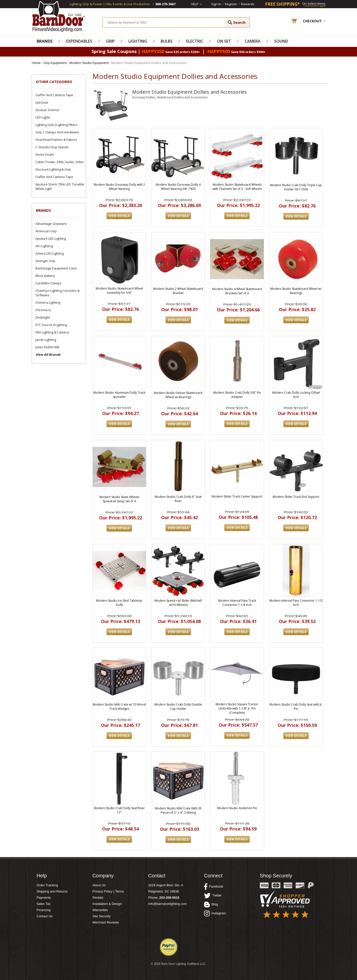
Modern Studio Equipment (89, 63)
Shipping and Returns (52, 891)
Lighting (138, 41)
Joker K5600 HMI (47, 347)
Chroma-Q (43, 310)
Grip (110, 41)
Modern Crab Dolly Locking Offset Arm (296, 395)
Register (231, 4)
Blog (211, 904)
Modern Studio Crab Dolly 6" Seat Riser (178, 499)
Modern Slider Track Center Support (237, 496)
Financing (44, 910)
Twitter (213, 895)
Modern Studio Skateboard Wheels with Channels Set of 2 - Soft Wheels (237, 187)
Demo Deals (45, 154)
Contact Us (45, 916)
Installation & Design (107, 904)
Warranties (100, 910)
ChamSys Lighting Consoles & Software (58, 293)
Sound (281, 41)
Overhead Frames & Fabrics (56, 140)
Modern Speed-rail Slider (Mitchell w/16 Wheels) (178, 603)
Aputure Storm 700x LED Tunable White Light (60, 186)
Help (195, 4)
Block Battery (45, 276)
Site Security (102, 916)
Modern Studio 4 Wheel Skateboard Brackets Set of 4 (237, 291)
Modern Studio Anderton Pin (237, 808)
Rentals (98, 898)
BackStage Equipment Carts (56, 268)
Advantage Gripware (51, 224)
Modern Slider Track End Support (296, 497)
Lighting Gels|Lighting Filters (56, 125)
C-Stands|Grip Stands (52, 147)
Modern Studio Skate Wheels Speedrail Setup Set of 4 (119, 499)
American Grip (46, 231)
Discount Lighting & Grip (53, 169)
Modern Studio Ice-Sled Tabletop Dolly (119, 603)
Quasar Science (47, 110)
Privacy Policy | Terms (108, 891)
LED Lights (43, 117)
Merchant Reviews (106, 922)
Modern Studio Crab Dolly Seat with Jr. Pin (296, 707)
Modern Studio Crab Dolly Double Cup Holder (178, 707)
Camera (253, 41)
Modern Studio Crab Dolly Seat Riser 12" (119, 810)
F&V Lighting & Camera (52, 332)
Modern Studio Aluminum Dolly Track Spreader (119, 395)
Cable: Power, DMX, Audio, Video (60, 162)
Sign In (216, 4)
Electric (195, 41)
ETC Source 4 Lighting (51, 325)
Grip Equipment (55, 63)
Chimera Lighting (48, 302)
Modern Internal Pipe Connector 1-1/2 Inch (296, 603)
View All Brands (48, 355)
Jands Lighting (46, 340)
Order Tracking (47, 885)
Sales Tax (44, 904)
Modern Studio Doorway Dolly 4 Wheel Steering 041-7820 (178, 187)
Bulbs (167, 41)
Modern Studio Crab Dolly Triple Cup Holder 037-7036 (296, 187)
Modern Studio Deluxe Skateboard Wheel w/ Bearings (178, 395)
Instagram (215, 913)
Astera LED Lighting (50, 253)
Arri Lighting (44, 246)
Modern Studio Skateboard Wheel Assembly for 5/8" (119, 291)
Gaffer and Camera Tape (54, 95)
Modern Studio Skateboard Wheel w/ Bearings (296, 291)
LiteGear (42, 102)
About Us (99, 885)
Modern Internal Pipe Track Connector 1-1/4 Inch (237, 603)
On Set (224, 41)
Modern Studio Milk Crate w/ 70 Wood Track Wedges (119, 707)
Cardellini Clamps (48, 283)
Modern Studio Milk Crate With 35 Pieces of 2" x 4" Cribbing (178, 810)
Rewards (248, 4)
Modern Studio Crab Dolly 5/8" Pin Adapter (237, 395)
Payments (44, 898)
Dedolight (43, 317)
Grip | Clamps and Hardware (57, 132)
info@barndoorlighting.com (168, 904)
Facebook (214, 887)
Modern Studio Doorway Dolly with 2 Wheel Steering (119, 187)
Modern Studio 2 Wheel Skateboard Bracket (178, 291)
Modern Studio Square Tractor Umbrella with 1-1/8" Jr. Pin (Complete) (237, 708)
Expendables (79, 41)
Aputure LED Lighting (51, 238)
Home (36, 63)
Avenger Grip (45, 261)
